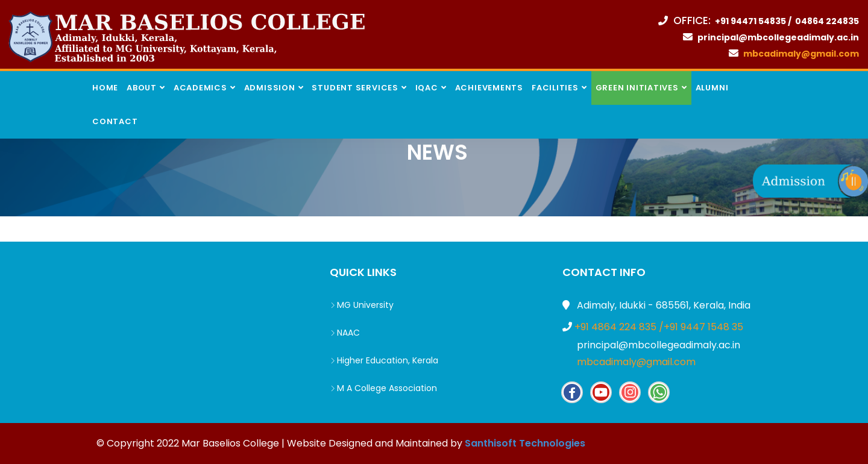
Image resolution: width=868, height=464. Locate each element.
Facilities (555, 88)
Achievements (489, 88)
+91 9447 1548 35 (703, 327)
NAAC (345, 333)
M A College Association (383, 388)
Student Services (355, 88)
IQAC (427, 88)
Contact (115, 121)
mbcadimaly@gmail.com (635, 362)
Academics (200, 88)
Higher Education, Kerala (384, 360)
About (142, 88)
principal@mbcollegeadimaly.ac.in (657, 345)
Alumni (712, 88)
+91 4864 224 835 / (619, 327)
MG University (362, 305)
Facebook (572, 392)
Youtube (601, 392)
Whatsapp (659, 392)
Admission (270, 88)
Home (105, 88)
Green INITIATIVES (637, 88)
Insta (630, 392)
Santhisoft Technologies (525, 443)
